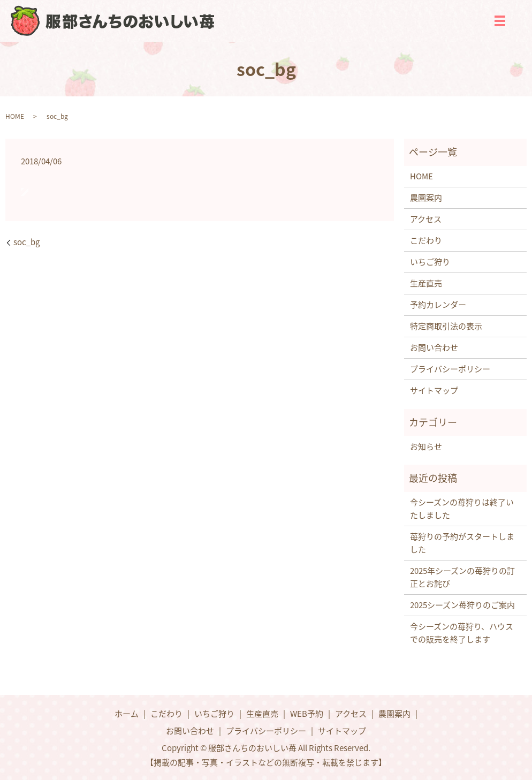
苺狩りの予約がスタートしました (462, 543)
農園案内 (426, 198)
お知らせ (426, 446)
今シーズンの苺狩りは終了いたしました (462, 509)
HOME (15, 116)
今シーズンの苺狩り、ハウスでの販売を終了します (462, 633)
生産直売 (426, 283)
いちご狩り (430, 262)
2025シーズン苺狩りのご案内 (462, 605)
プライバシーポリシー (450, 369)
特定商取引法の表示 (446, 326)
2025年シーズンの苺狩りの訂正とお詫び (462, 577)
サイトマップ (434, 390)
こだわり (426, 240)
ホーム (127, 714)
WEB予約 (307, 714)
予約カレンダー (438, 305)
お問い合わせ (434, 347)
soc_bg (26, 242)
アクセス (426, 219)
